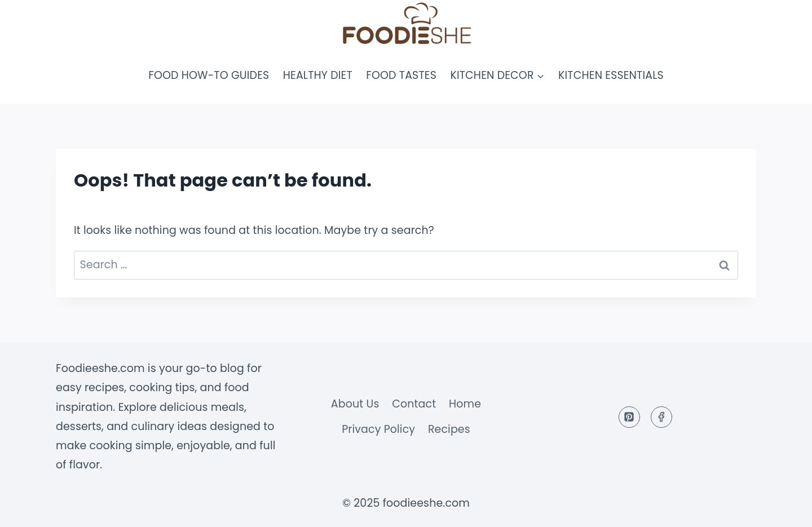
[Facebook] (661, 417)
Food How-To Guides (209, 75)
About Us (355, 404)
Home (465, 404)
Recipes (449, 429)
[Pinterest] (629, 417)
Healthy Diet (318, 75)
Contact (414, 404)
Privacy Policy (378, 429)
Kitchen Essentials (611, 75)
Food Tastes (401, 75)
